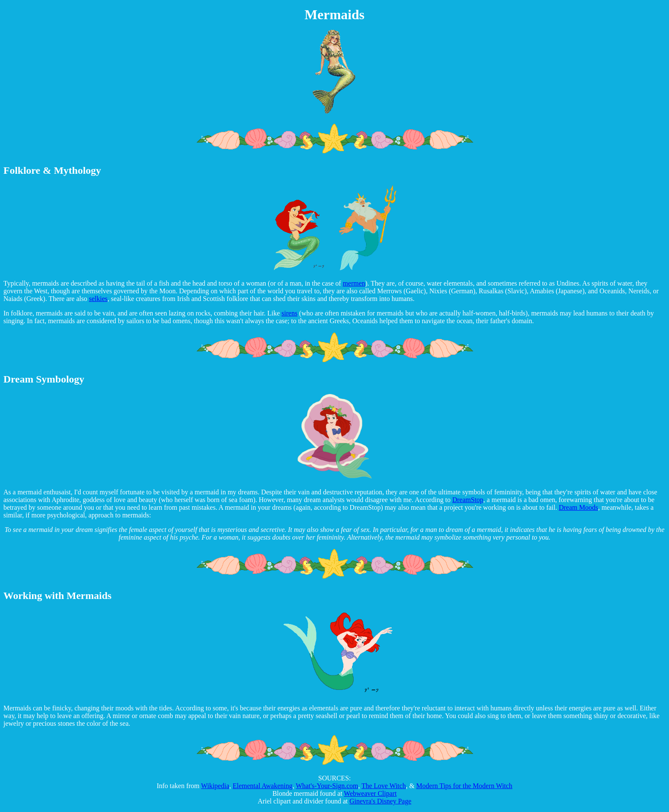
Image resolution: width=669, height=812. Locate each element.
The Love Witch (384, 786)
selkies (99, 299)
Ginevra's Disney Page (380, 801)
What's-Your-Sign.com (327, 786)
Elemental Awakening (262, 786)
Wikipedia (215, 786)
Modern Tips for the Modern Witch (464, 786)
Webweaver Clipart (370, 793)
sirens (289, 313)
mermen (354, 283)
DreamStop (468, 500)
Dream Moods (579, 507)
